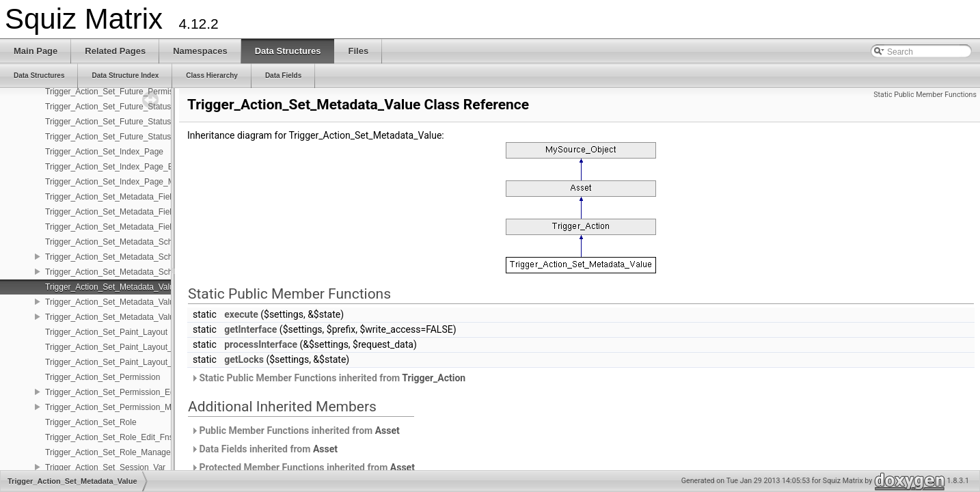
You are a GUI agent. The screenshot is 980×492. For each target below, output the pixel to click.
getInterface (250, 329)
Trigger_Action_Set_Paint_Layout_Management (133, 362)
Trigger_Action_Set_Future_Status (108, 107)
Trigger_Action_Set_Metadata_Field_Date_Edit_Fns (140, 212)
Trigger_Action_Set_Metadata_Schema (117, 242)
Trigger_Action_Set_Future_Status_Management (134, 137)
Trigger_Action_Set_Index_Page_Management (131, 182)
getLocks (244, 359)
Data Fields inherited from (264, 449)
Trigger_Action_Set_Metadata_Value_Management (138, 317)
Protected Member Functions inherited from (303, 467)
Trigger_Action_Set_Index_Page (104, 152)
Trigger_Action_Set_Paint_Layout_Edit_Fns (125, 347)
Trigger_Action (434, 378)
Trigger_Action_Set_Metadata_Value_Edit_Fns (131, 302)
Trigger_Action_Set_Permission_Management (129, 407)
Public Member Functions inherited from (295, 430)
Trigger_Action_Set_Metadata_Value (112, 287)
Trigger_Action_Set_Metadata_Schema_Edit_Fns (135, 257)
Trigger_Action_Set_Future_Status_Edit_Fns (126, 122)
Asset (387, 430)
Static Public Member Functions (925, 95)
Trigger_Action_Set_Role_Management (117, 452)
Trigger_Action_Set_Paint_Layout (106, 332)
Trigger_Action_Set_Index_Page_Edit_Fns (123, 167)
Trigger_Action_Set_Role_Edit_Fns (109, 437)
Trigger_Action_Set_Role (91, 422)
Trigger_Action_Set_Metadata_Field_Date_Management (148, 227)
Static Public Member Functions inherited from (328, 378)
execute (241, 314)
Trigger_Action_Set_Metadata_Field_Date (122, 197)
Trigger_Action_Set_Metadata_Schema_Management (143, 272)
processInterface (261, 344)
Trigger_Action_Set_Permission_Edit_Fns (121, 392)
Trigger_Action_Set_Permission (103, 377)
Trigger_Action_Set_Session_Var (105, 467)
